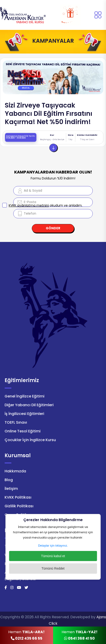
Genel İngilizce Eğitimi (24, 396)
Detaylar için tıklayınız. (53, 546)
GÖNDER (53, 228)
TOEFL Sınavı (16, 422)
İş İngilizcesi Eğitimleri (24, 414)
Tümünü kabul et (53, 556)
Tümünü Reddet (53, 568)
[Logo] (23, 15)
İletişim (11, 489)
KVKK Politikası (18, 497)
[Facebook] (6, 588)
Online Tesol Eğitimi (23, 431)
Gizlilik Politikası (19, 506)
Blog (9, 480)
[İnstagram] (12, 588)
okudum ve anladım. (46, 205)
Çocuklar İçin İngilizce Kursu (30, 440)
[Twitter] (26, 588)
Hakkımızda (15, 471)
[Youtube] (19, 588)
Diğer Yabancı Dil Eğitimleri (29, 405)
